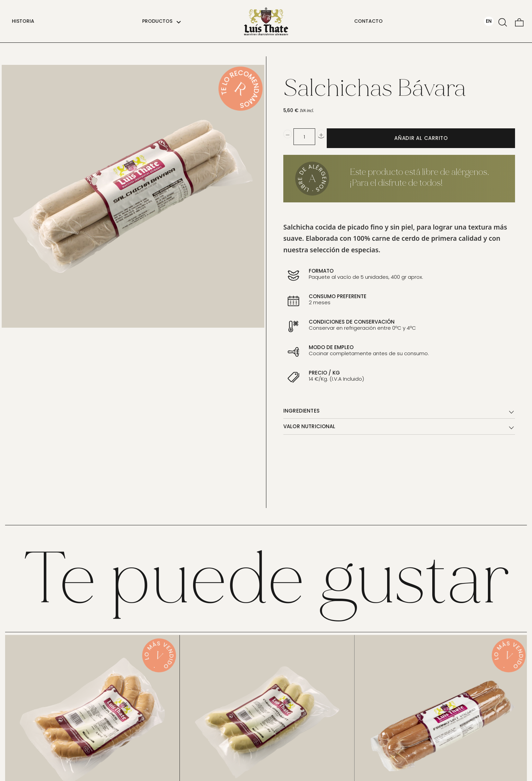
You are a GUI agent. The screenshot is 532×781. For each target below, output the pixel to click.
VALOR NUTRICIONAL (399, 427)
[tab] (399, 411)
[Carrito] (519, 21)
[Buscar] (503, 21)
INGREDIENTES (399, 412)
